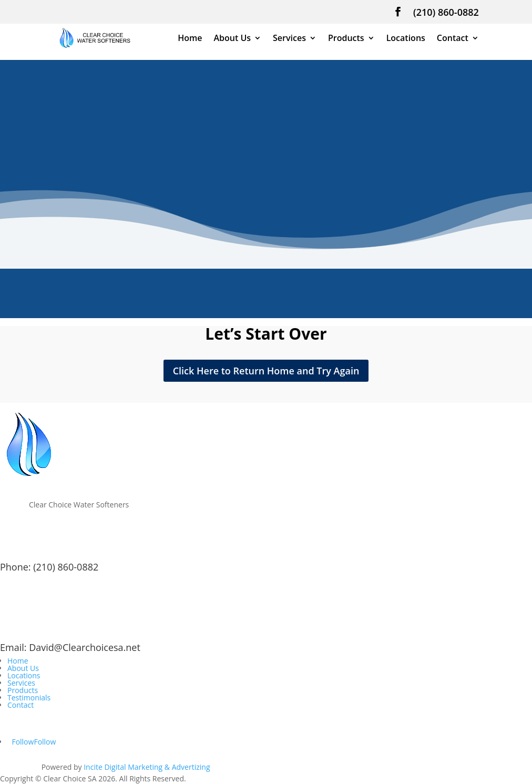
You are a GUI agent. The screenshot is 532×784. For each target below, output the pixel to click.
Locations (406, 39)
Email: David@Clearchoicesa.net (70, 647)
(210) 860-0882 (446, 13)
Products (346, 39)
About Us (232, 39)
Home (190, 39)
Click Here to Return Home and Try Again (266, 371)
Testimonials (29, 698)
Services (289, 39)
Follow (45, 742)
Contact (453, 39)
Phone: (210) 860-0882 (49, 567)
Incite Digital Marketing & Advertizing (147, 767)
